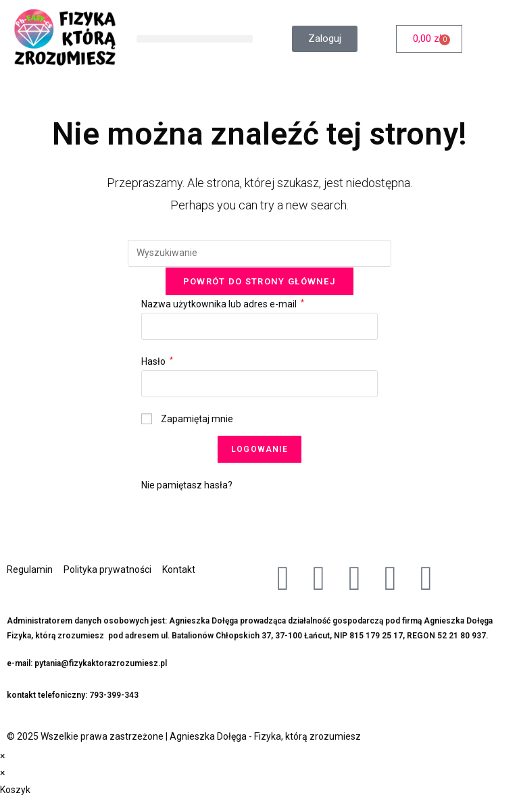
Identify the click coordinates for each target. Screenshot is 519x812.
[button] (195, 39)
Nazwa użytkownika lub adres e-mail (223, 304)
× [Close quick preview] (2, 756)
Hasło (157, 361)
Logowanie (259, 449)
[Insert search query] (259, 253)
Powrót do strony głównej (259, 281)
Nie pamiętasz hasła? (187, 485)
